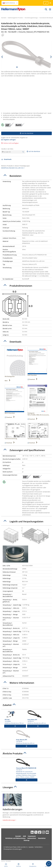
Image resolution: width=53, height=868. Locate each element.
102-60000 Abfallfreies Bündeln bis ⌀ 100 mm (15, 717)
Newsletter (42, 838)
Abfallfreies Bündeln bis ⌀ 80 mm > (13, 168)
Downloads (6, 159)
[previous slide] (2, 57)
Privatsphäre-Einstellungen (13, 849)
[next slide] (51, 57)
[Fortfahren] (46, 3)
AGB (24, 836)
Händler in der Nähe (7, 149)
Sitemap (26, 840)
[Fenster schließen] (50, 3)
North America (10, 3)
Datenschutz (32, 838)
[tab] (26, 176)
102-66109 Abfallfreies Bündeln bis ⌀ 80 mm (26, 737)
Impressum (32, 836)
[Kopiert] (3, 35)
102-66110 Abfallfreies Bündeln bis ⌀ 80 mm (38, 717)
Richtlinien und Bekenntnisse (15, 838)
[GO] (46, 9)
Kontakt (18, 836)
